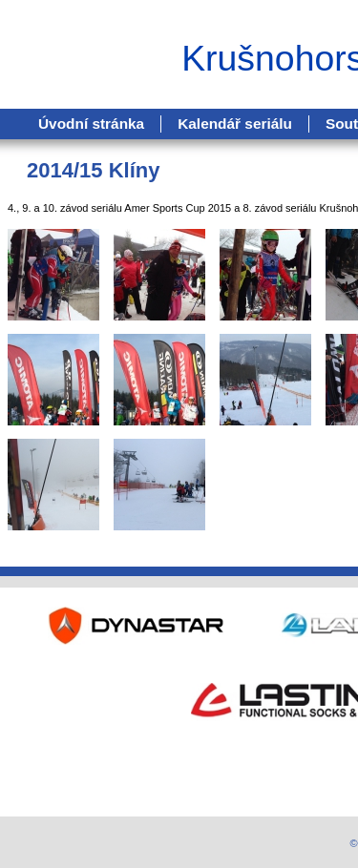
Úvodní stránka (91, 124)
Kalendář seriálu (235, 124)
